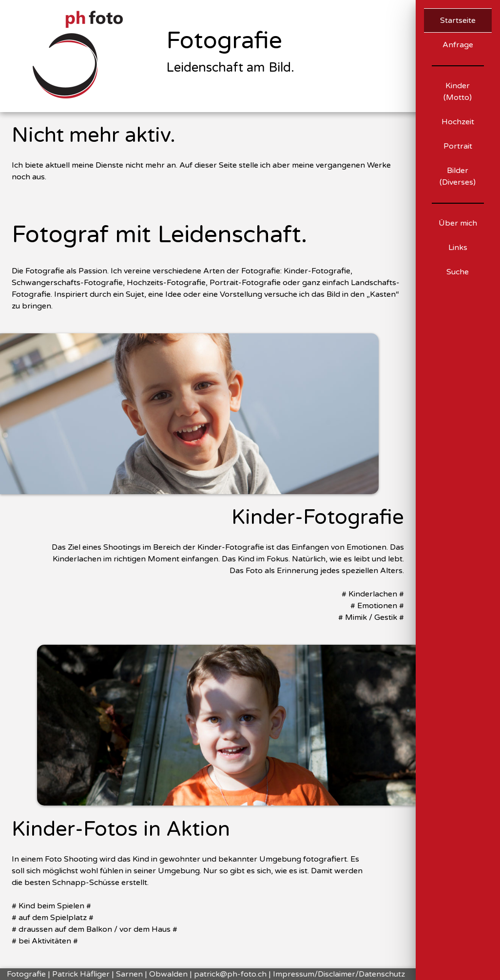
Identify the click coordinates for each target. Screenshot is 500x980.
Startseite (458, 20)
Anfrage (458, 45)
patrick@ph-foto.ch (230, 974)
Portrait (458, 146)
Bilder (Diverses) (458, 176)
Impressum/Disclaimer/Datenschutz (339, 974)
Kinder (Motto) (458, 92)
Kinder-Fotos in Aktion (121, 829)
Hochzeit (458, 122)
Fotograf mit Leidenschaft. (159, 235)
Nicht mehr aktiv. (94, 135)
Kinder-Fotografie (318, 518)
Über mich (458, 223)
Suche (458, 272)
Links (458, 248)
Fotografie (224, 41)
